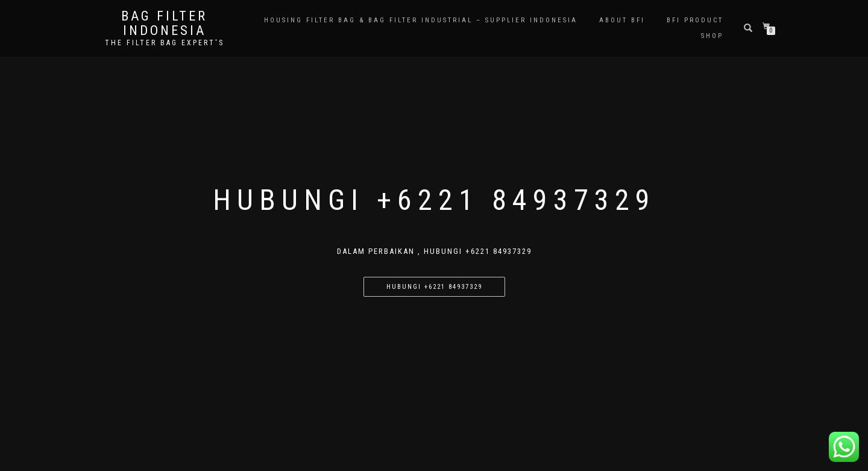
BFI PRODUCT (695, 20)
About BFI (622, 20)
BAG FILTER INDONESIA (164, 24)
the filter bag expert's (165, 43)
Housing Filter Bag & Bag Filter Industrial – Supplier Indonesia (421, 20)
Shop (712, 36)
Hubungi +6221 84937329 (434, 287)
